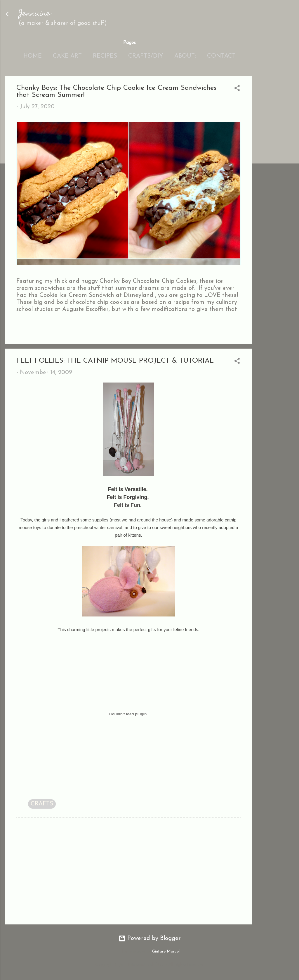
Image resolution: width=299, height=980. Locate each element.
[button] (237, 89)
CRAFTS (42, 804)
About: (185, 56)
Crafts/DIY (146, 56)
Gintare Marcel (166, 951)
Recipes (105, 56)
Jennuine (35, 14)
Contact (221, 56)
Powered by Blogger (150, 938)
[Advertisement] (276, 163)
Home (33, 56)
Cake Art (67, 56)
